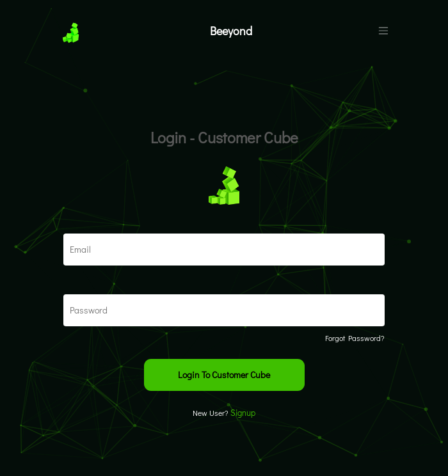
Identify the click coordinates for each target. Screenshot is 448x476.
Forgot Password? (355, 338)
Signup (243, 412)
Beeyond (231, 31)
